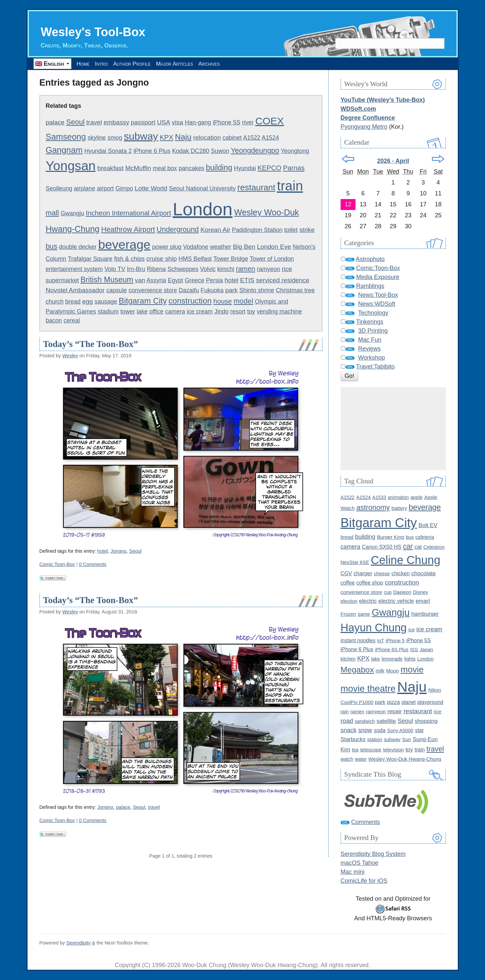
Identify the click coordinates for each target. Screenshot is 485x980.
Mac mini (353, 872)
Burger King (391, 537)
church (55, 302)
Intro (113, 64)
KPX (166, 138)
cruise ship (162, 259)
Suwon (220, 151)
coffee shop (370, 583)
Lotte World (151, 189)
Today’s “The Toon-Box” (91, 344)
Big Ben (244, 247)
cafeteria (425, 537)
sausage (106, 302)
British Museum (107, 280)
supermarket (62, 281)
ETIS (247, 280)
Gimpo (124, 189)
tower (128, 312)
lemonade (392, 659)
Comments (366, 822)
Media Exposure (378, 277)
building (219, 168)
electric (368, 601)
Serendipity (79, 943)
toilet (291, 230)
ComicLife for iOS (364, 881)
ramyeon (269, 269)
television (393, 750)
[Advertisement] (393, 429)
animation (398, 498)
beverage (124, 245)
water (361, 759)
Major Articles (206, 64)
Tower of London (272, 259)
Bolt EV (428, 526)
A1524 (270, 138)
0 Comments (93, 565)
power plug (167, 247)
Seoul (75, 122)
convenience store (153, 290)
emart (423, 601)
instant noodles (358, 641)
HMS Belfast (195, 259)
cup (388, 593)
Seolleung (59, 189)
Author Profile (153, 64)
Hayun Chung (374, 628)
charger (363, 574)
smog (115, 138)
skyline (97, 138)
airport (105, 189)
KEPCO (270, 168)
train (290, 186)
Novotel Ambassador (75, 290)
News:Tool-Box (378, 295)
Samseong (66, 137)
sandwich (365, 722)
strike (307, 230)
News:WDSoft (377, 304)
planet (408, 702)
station (375, 740)
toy (251, 312)
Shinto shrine (257, 290)
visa (178, 123)
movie (412, 670)
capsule (117, 290)
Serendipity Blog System (373, 854)
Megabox (357, 670)
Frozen (348, 614)
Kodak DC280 (191, 151)
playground (430, 702)
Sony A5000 (400, 731)
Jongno (119, 551)
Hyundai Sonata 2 (108, 151)
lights (410, 659)
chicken (401, 574)
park (231, 290)
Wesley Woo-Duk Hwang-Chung (405, 759)
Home (87, 64)
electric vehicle (396, 601)
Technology (373, 313)
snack (349, 730)
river (248, 123)
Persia (214, 281)
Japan (426, 650)
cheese (382, 574)
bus (52, 247)
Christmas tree (295, 290)
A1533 (379, 498)
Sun (407, 740)
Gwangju (72, 214)
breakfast (110, 168)
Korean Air (215, 230)
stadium (108, 312)
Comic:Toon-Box (57, 565)
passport (143, 123)
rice (287, 269)
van (140, 280)
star (419, 731)
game (364, 614)
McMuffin (138, 168)
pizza (394, 702)
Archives (251, 64)
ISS (414, 650)
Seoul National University (202, 189)
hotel (232, 280)
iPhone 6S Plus (392, 650)
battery (399, 508)
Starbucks (353, 740)
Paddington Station (257, 230)
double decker (78, 247)
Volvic (208, 269)
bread (73, 302)
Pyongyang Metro (364, 127)
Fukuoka (212, 290)
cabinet (232, 138)
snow (365, 731)
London (202, 209)
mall (52, 213)
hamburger (425, 614)
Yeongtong (295, 151)
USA (164, 123)
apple (416, 497)
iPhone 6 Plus (152, 151)
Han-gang (198, 123)
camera (175, 312)
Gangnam (64, 150)
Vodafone (196, 247)
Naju (183, 137)
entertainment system (74, 269)
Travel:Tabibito (375, 367)
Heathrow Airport (128, 230)
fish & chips (129, 259)
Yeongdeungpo (255, 151)
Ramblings (370, 286)
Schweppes (183, 269)
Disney (421, 592)
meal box (165, 169)
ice (411, 630)
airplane (85, 189)
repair (395, 712)
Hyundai (245, 169)
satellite (386, 721)
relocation (207, 138)
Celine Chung (405, 560)
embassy (116, 123)
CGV (346, 574)
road (347, 721)
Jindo (222, 312)
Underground (178, 230)
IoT (381, 641)
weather (221, 247)
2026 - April (393, 161)
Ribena (156, 269)
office (157, 312)
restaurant (256, 188)
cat (418, 547)
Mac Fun (370, 340)
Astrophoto (370, 259)
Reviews (369, 349)
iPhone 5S (227, 123)
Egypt (175, 281)
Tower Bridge (231, 259)
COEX (270, 121)
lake (142, 312)
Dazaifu (189, 290)
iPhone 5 (395, 641)
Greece (194, 281)
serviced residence (283, 280)
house (223, 301)
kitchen (348, 659)
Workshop (372, 358)
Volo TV (115, 269)
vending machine (280, 312)
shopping (426, 721)
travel (94, 123)
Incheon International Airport (129, 213)
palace (55, 123)
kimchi (226, 269)
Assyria (156, 281)
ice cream (200, 312)
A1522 (252, 138)
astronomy (373, 508)
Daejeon (402, 593)
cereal (72, 321)
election (349, 601)
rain (345, 712)
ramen (246, 269)
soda (380, 731)
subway (141, 136)
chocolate (423, 574)
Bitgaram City (143, 301)
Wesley (70, 356)
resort (238, 312)
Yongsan (71, 166)
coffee (348, 583)
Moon (393, 671)
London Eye (274, 247)
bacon (54, 321)
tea (355, 750)
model (243, 301)
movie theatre (368, 689)
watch (347, 759)
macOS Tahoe (360, 863)
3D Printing (373, 331)
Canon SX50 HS (382, 547)
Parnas (294, 168)
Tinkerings (369, 322)
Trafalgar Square (90, 259)
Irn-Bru (136, 269)
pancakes (191, 169)
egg (88, 302)
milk (380, 671)
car (408, 546)
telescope (371, 750)
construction (190, 301)
